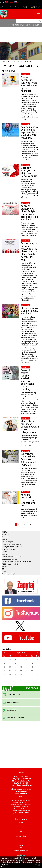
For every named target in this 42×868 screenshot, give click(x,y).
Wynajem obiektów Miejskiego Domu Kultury (16, 562)
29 (15, 675)
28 (10, 675)
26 (38, 671)
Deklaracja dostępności (10, 559)
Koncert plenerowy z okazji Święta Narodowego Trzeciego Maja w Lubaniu (29, 213)
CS (16, 2)
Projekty (5, 552)
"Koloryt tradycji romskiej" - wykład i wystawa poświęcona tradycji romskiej (27, 380)
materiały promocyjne (21, 851)
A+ (16, 7)
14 (10, 667)
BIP (8, 25)
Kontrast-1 (29, 7)
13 (4, 667)
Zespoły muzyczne (8, 542)
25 (32, 671)
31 (27, 675)
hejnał (21, 845)
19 (38, 667)
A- (21, 7)
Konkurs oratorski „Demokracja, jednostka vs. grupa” (28, 500)
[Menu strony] (39, 15)
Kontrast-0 (26, 7)
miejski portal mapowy (13, 718)
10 (27, 663)
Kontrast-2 (32, 7)
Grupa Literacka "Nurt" (9, 549)
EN (6, 2)
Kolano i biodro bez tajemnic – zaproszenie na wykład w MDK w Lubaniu (29, 132)
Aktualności (6, 534)
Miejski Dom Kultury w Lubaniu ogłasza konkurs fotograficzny (30, 427)
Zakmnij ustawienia (39, 7)
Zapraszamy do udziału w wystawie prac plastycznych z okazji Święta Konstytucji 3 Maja (29, 251)
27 (4, 675)
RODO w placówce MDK (10, 564)
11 (32, 663)
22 (15, 671)
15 (15, 667)
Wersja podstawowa (23, 7)
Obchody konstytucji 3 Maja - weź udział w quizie (29, 172)
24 (27, 671)
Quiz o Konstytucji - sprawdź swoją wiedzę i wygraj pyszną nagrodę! (29, 84)
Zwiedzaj (20, 688)
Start (4, 62)
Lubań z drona (10, 710)
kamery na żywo (11, 702)
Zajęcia (4, 539)
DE (11, 2)
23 (21, 671)
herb (21, 848)
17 (27, 667)
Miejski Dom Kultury (25, 62)
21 (10, 671)
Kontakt (36, 25)
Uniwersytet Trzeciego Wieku (12, 544)
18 (32, 667)
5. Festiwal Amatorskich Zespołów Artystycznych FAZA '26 (29, 459)
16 (21, 667)
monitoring (16, 25)
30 (21, 675)
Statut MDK (6, 554)
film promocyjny (11, 695)
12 (38, 663)
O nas (4, 571)
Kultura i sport (12, 62)
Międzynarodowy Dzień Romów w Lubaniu (30, 311)
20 (4, 671)
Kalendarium (25, 25)
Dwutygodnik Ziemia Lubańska (12, 547)
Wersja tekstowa (35, 7)
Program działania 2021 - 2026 (12, 557)
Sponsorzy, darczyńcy (9, 574)
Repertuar (5, 537)
